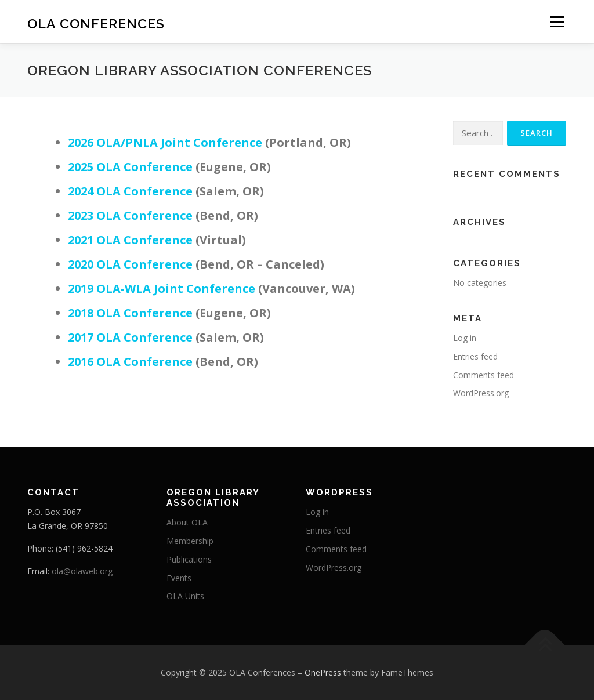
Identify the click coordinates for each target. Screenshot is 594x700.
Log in (465, 338)
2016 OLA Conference (130, 362)
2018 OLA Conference (130, 313)
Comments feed (483, 375)
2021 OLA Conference (130, 240)
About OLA (187, 522)
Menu (557, 22)
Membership (190, 541)
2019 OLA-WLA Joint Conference (162, 289)
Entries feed (475, 356)
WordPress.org (481, 393)
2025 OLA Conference (130, 167)
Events (179, 578)
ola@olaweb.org (82, 571)
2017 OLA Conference (130, 337)
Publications (189, 559)
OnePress (323, 672)
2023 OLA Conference (130, 215)
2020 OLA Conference (130, 264)
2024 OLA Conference (130, 191)
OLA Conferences (96, 23)
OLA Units (185, 596)
